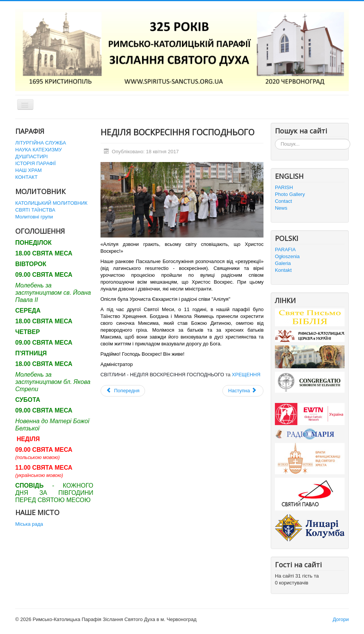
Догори (341, 619)
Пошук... (275, 139)
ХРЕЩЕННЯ (246, 375)
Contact (283, 201)
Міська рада (29, 524)
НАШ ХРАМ (29, 170)
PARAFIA (285, 250)
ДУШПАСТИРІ (31, 156)
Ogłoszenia (287, 256)
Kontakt (283, 270)
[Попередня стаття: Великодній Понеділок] (123, 391)
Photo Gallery (290, 194)
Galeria (283, 263)
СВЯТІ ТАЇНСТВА (35, 210)
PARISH (284, 187)
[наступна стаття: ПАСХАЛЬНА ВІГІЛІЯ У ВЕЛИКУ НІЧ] (243, 391)
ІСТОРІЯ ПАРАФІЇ (35, 163)
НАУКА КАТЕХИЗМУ (38, 150)
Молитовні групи (34, 217)
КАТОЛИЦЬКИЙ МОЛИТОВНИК (51, 203)
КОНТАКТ (26, 177)
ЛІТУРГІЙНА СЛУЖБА (41, 143)
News (281, 208)
